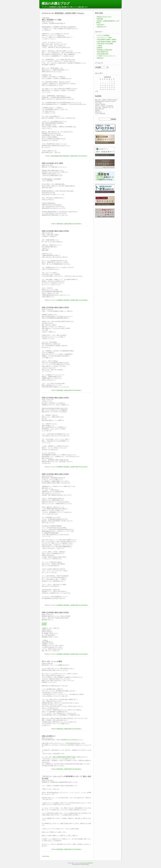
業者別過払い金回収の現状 (70, 156)
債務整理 (100, 48)
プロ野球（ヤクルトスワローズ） (106, 56)
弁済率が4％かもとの (67, 740)
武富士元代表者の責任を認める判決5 (55, 231)
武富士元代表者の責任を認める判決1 (55, 613)
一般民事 (100, 46)
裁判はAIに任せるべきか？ (104, 17)
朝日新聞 (44, 623)
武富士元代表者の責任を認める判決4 (55, 308)
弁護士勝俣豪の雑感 (56, 156)
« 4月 (96, 91)
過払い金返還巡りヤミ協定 (52, 20)
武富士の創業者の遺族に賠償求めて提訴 (64, 757)
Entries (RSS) (75, 864)
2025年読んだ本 (102, 27)
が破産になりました (64, 665)
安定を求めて (101, 25)
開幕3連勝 (100, 19)
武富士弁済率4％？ (49, 736)
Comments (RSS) (85, 864)
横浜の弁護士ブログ (56, 3)
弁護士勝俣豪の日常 (103, 52)
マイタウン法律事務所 (56, 300)
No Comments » (83, 156)
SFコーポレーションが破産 (52, 661)
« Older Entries (45, 18)
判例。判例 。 (46, 250)
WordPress (90, 863)
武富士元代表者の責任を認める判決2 (55, 474)
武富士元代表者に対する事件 (52, 163)
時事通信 (44, 625)
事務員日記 (100, 58)
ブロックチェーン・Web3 (104, 38)
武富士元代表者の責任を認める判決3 (55, 398)
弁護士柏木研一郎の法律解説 (105, 44)
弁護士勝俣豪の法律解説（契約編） (107, 42)
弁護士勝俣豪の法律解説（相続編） (107, 40)
